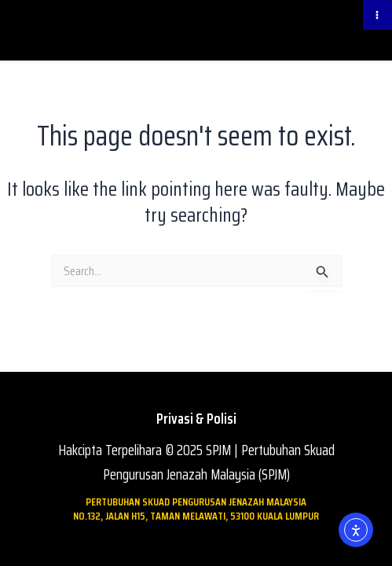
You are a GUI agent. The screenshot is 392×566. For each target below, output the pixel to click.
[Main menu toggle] (378, 15)
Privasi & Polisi (196, 419)
